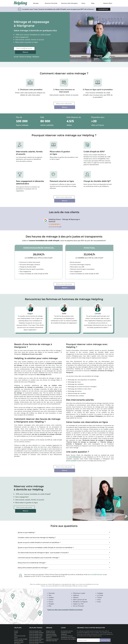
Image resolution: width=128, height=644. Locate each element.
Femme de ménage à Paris (35, 610)
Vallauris (76, 576)
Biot (50, 585)
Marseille (52, 572)
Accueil (16, 53)
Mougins (51, 583)
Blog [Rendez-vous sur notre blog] (93, 3)
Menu (83, 3)
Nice (50, 574)
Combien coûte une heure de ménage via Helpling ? (37, 516)
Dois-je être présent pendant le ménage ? (33, 547)
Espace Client (108, 3)
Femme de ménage (25, 53)
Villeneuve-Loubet (79, 572)
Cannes (51, 579)
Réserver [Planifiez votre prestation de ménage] (46, 49)
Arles (99, 579)
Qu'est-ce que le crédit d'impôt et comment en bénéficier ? (39, 521)
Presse (16, 616)
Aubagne (100, 572)
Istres (99, 581)
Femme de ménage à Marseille (36, 612)
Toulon (99, 576)
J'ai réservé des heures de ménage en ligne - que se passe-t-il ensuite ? (43, 532)
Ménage (36, 3)
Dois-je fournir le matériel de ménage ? (32, 542)
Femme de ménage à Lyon (35, 616)
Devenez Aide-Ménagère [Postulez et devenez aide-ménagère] (69, 3)
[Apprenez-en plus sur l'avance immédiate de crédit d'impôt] (103, 9)
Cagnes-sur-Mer (78, 583)
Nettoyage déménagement (52, 618)
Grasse (51, 581)
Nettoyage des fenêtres (52, 615)
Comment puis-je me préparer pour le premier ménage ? (39, 537)
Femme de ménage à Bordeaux (36, 618)
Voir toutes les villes (34, 623)
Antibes (51, 576)
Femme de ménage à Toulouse (36, 621)
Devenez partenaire (19, 620)
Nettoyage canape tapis (52, 620)
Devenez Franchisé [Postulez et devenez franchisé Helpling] (51, 3)
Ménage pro (49, 616)
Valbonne (76, 574)
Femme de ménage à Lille (35, 620)
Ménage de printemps (51, 613)
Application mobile (19, 621)
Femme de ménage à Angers (36, 615)
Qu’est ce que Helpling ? (27, 511)
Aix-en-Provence (78, 585)
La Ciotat (100, 574)
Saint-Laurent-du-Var (80, 579)
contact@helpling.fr (75, 443)
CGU (15, 613)
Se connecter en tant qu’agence (68, 618)
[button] (64, 511)
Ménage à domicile (50, 610)
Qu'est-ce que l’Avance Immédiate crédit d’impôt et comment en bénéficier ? (46, 526)
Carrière (16, 612)
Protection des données (20, 615)
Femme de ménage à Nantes (36, 613)
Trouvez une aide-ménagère (21, 618)
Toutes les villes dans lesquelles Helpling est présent (65, 589)
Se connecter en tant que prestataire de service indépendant (67, 612)
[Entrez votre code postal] (24, 49)
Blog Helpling (18, 623)
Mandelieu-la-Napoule (80, 581)
